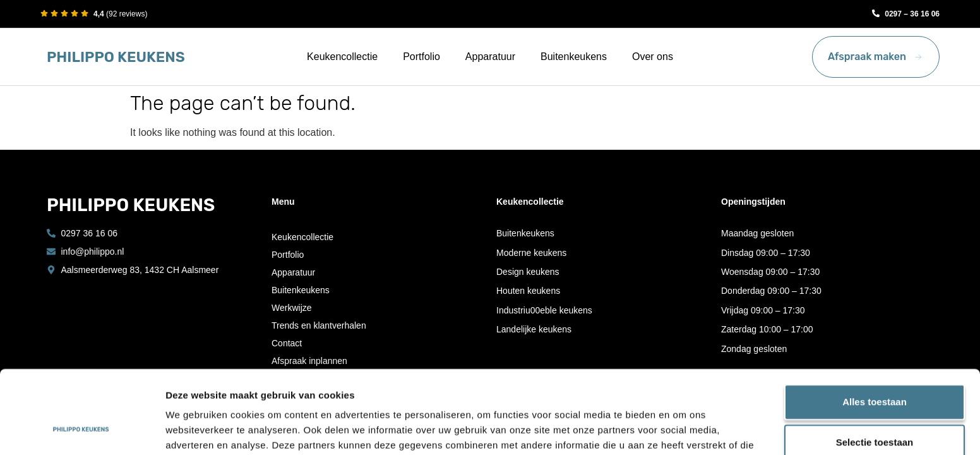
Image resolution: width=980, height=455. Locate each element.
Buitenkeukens (574, 57)
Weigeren (874, 411)
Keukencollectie (342, 57)
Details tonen (682, 430)
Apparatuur (490, 57)
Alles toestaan (875, 330)
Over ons (653, 57)
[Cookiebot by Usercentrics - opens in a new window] (82, 430)
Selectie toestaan (875, 371)
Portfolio (421, 57)
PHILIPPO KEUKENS (116, 57)
